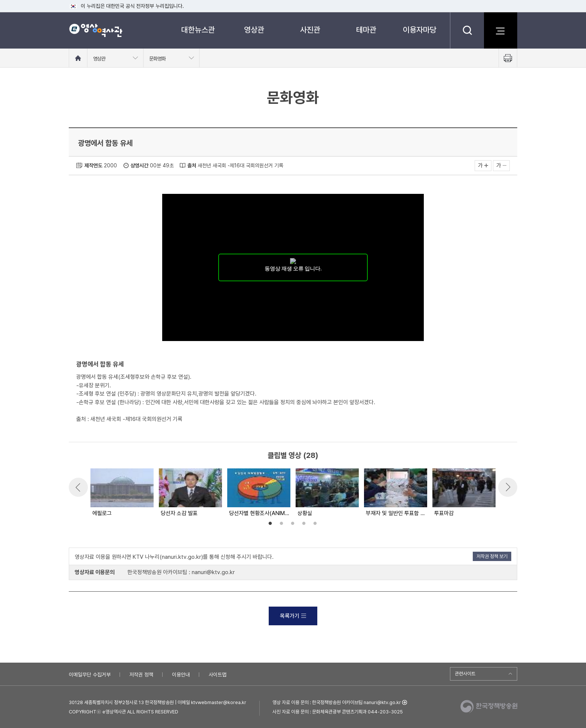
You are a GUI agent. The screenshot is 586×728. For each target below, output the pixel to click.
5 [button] (315, 524)
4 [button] (304, 524)
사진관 (310, 30)
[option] (122, 493)
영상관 (254, 30)
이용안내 (181, 675)
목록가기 (293, 616)
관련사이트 (465, 674)
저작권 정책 (141, 675)
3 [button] (293, 524)
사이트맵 (218, 675)
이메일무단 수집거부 (90, 675)
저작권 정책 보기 (492, 556)
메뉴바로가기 (0, 0)
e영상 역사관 (95, 30)
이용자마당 (420, 30)
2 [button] (281, 524)
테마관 (366, 30)
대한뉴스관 (198, 30)
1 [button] (270, 524)
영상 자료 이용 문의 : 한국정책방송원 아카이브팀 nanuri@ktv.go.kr (337, 702)
